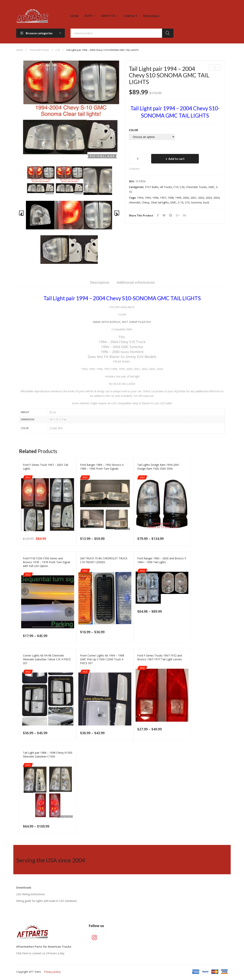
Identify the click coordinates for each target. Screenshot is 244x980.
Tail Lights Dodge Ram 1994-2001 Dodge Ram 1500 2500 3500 (158, 467)
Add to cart (176, 159)
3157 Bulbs (152, 187)
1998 (171, 198)
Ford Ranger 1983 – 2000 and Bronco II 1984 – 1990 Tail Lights (162, 560)
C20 (182, 187)
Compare (134, 169)
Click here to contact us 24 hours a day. (41, 953)
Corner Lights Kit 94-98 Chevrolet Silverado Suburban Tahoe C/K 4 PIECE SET (47, 659)
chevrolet (135, 202)
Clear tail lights (160, 202)
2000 (186, 198)
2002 (201, 198)
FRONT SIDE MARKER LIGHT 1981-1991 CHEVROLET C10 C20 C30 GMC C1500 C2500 (211, 68)
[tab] (100, 283)
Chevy (146, 202)
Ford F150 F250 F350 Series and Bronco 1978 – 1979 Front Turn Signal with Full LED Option (46, 562)
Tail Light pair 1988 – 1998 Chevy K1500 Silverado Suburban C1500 (48, 755)
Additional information (136, 282)
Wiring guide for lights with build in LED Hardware (47, 901)
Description (100, 282)
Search (168, 33)
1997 (163, 198)
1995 (148, 198)
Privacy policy (52, 972)
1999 (178, 198)
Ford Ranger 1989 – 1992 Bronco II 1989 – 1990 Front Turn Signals (102, 467)
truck (206, 202)
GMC (211, 187)
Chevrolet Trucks (39, 50)
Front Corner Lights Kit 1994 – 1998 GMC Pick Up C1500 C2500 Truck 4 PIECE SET (102, 659)
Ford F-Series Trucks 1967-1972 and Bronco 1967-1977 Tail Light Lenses (160, 657)
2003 (209, 198)
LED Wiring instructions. (31, 894)
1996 (155, 198)
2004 (216, 198)
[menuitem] (75, 16)
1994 (140, 198)
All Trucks (166, 187)
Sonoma (196, 202)
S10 (187, 202)
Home (20, 50)
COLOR (133, 130)
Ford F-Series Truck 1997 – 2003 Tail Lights (218, 68)
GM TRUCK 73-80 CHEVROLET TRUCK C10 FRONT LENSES (104, 560)
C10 (58, 50)
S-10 (181, 202)
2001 (193, 198)
